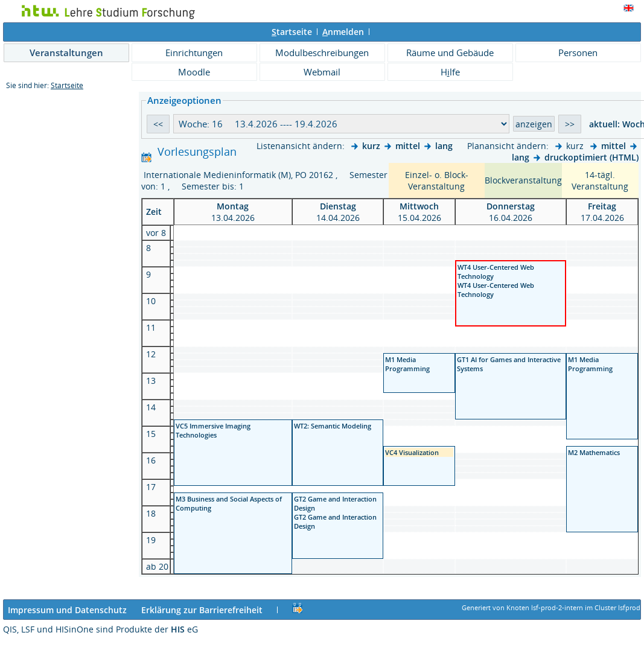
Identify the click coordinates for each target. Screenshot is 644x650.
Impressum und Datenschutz (67, 610)
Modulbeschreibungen (322, 53)
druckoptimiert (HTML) (591, 157)
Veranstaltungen (66, 53)
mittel (408, 146)
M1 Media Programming (407, 364)
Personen (578, 53)
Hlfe (450, 72)
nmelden (343, 32)
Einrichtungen (194, 53)
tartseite (292, 32)
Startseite (67, 85)
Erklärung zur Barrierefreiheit (202, 610)
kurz (371, 146)
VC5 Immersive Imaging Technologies (213, 430)
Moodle (194, 72)
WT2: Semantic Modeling (333, 426)
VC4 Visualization (413, 452)
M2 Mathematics (594, 452)
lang (444, 146)
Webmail (322, 72)
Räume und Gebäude (450, 53)
